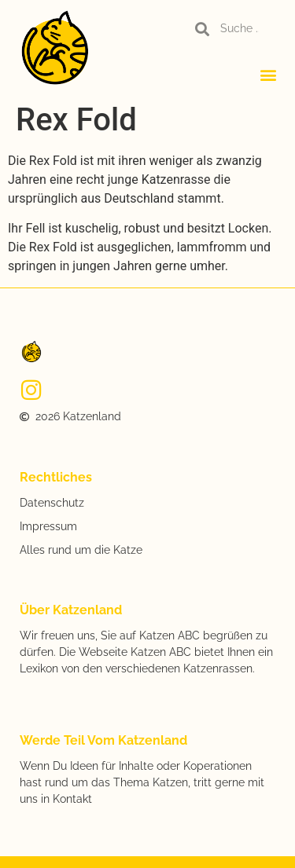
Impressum (48, 526)
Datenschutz (52, 503)
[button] (269, 74)
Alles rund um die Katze (81, 550)
